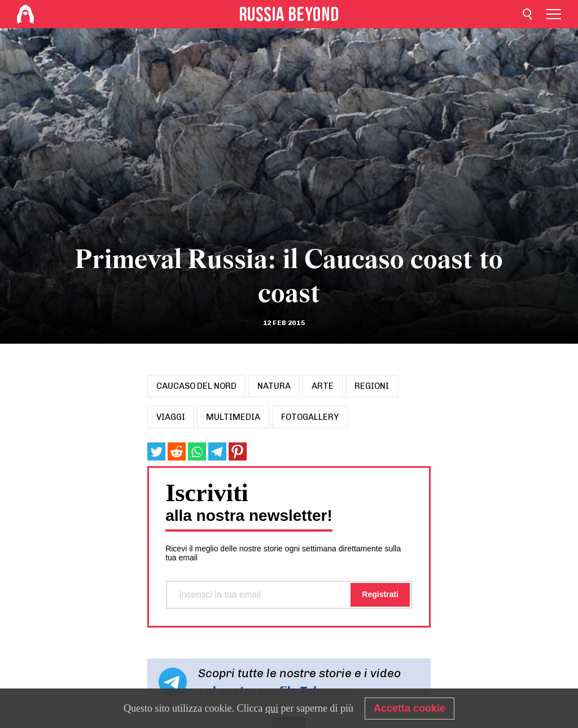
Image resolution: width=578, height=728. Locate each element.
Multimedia (233, 417)
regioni (372, 386)
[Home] (25, 14)
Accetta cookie (410, 708)
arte (323, 386)
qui (272, 708)
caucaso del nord (196, 386)
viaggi (171, 417)
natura (274, 386)
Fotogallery (310, 417)
